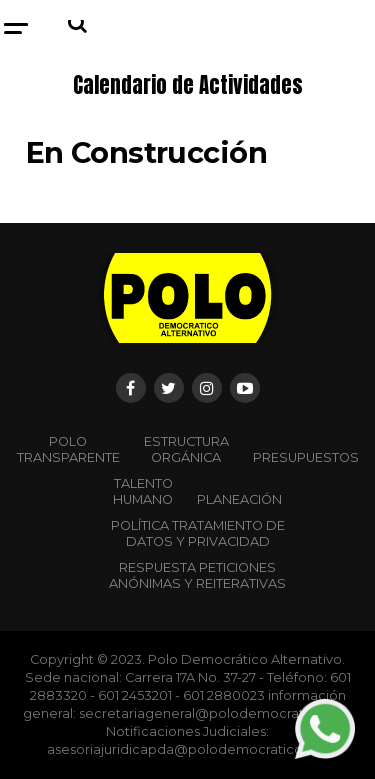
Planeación (239, 499)
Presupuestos (306, 457)
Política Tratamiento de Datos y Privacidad (198, 533)
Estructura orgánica (186, 449)
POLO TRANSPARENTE (68, 449)
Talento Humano (143, 491)
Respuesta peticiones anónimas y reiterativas (197, 575)
